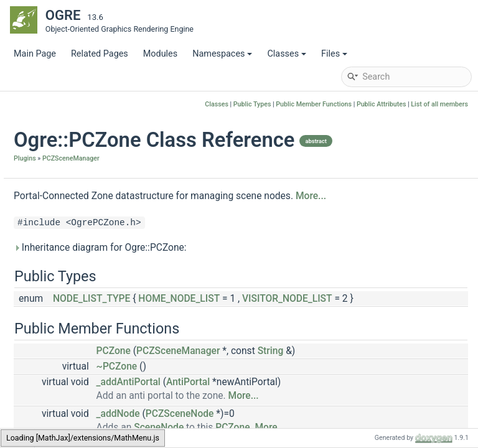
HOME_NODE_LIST (331, 339)
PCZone (68, 269)
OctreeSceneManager (85, 101)
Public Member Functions (314, 104)
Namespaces (222, 54)
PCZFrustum (77, 213)
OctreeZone (65, 120)
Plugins (177, 182)
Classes (287, 54)
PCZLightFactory (86, 250)
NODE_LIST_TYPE (243, 339)
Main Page (35, 54)
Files (334, 54)
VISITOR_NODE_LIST (250, 353)
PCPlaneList (77, 381)
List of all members (439, 104)
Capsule (68, 157)
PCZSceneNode (84, 325)
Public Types (252, 104)
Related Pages (100, 54)
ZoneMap (71, 418)
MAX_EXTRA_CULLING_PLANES (116, 362)
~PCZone (269, 421)
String (423, 405)
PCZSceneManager (81, 138)
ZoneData (72, 344)
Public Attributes (382, 104)
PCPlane (69, 176)
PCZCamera (76, 194)
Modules (160, 54)
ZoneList (70, 400)
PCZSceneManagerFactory (105, 306)
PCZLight (71, 232)
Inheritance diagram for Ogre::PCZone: (252, 288)
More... (181, 236)
